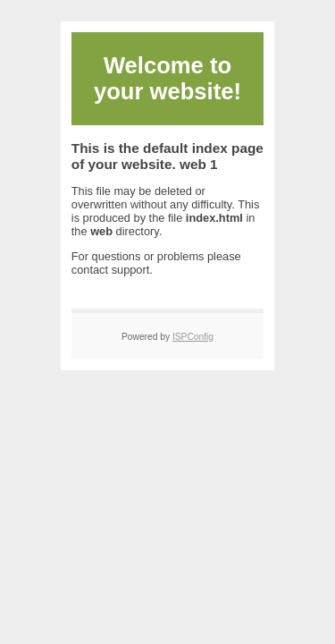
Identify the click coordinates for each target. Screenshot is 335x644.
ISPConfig (193, 337)
